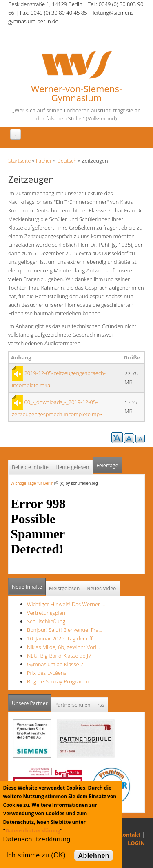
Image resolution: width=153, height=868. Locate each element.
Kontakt (130, 835)
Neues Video (101, 588)
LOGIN (136, 843)
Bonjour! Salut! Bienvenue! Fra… (64, 630)
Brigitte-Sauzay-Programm (58, 681)
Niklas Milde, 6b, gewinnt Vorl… (63, 647)
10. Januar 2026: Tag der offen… (65, 638)
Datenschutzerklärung (33, 831)
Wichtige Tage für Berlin (34, 483)
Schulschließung (46, 621)
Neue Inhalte (27, 587)
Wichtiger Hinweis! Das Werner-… (66, 604)
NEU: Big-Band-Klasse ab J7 (59, 656)
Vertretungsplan (46, 613)
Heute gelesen (72, 467)
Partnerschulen (73, 705)
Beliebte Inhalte (30, 467)
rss (101, 705)
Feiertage (107, 465)
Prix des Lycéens (47, 673)
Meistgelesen (64, 588)
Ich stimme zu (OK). (37, 855)
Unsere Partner (32, 701)
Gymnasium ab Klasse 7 (55, 664)
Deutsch (67, 161)
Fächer (44, 161)
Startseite (19, 161)
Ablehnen (94, 856)
